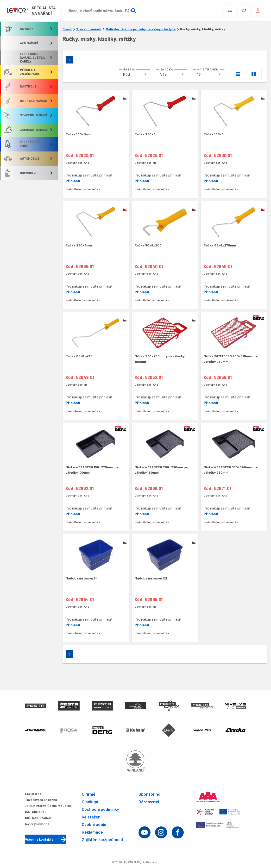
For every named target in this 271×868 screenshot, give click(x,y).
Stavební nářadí (89, 29)
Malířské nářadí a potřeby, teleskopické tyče (141, 29)
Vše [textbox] (163, 74)
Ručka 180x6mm (217, 134)
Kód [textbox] (126, 74)
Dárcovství (149, 802)
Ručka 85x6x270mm (220, 245)
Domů (67, 29)
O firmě (89, 794)
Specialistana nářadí (60, 10)
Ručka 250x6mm (79, 245)
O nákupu (91, 802)
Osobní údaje (94, 824)
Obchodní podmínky (100, 809)
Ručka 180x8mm (79, 134)
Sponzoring (149, 794)
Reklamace (92, 832)
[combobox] (135, 74)
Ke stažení (92, 817)
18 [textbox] (199, 74)
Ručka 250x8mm (148, 134)
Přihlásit (73, 181)
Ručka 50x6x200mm (151, 245)
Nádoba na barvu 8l (81, 578)
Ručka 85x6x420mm (82, 356)
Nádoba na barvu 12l (151, 578)
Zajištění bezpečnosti (102, 840)
